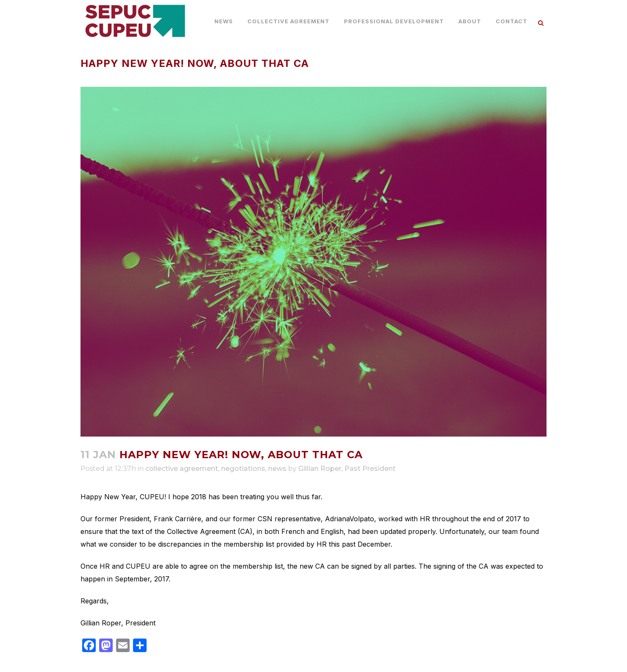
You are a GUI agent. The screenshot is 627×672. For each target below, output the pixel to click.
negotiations (243, 469)
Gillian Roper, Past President (347, 469)
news (277, 469)
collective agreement (182, 469)
